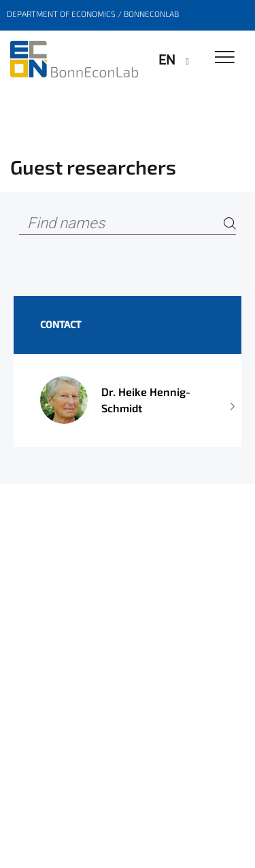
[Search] (230, 224)
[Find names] (128, 224)
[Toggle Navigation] (225, 58)
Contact (61, 324)
